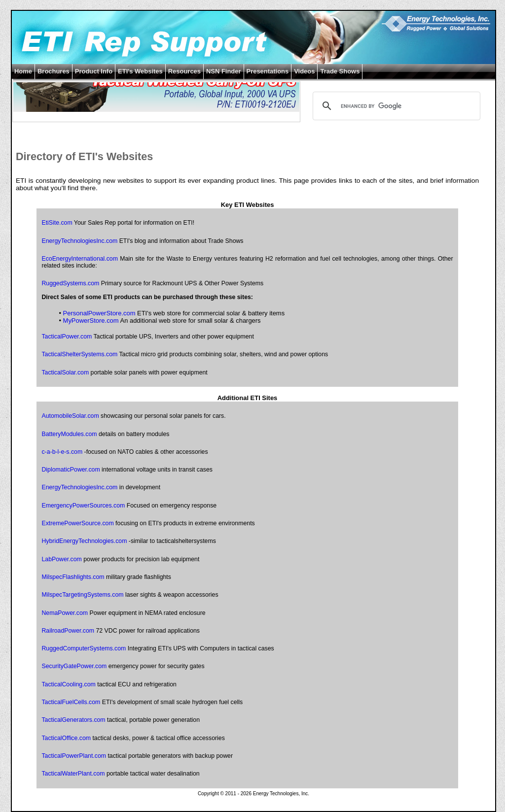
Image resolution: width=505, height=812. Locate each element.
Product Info (94, 71)
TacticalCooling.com (68, 684)
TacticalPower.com (67, 337)
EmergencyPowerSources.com (83, 506)
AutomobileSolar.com (70, 416)
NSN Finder (224, 71)
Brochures (54, 71)
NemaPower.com (65, 613)
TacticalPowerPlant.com (74, 756)
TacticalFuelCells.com (71, 702)
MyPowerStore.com (91, 321)
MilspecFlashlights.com (73, 577)
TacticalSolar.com (65, 372)
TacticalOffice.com (66, 738)
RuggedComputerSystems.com (84, 648)
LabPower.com (61, 559)
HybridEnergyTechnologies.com (84, 541)
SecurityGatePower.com (74, 666)
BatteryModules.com (69, 434)
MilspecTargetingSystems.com (82, 595)
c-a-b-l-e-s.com (62, 452)
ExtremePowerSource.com (77, 523)
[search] (395, 106)
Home (23, 71)
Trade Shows (340, 71)
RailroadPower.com (68, 631)
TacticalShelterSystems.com (79, 354)
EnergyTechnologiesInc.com (79, 241)
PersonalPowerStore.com (99, 313)
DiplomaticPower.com (71, 470)
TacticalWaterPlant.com (73, 774)
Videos (304, 71)
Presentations (268, 71)
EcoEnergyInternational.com (79, 259)
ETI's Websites (140, 71)
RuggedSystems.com (70, 283)
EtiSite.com (57, 223)
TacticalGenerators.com (73, 720)
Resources (184, 71)
